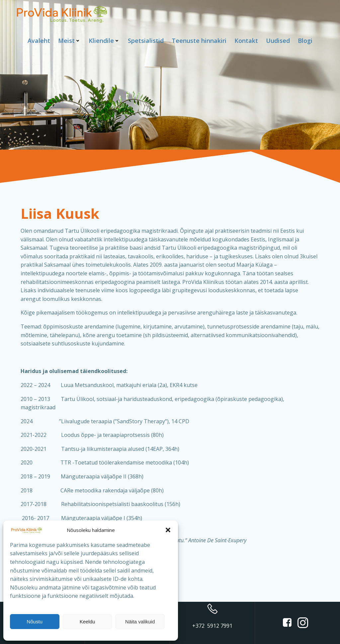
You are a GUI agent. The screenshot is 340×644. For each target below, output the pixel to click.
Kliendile (104, 41)
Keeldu (87, 622)
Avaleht (39, 41)
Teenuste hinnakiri (199, 41)
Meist (69, 41)
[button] (168, 530)
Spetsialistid (146, 41)
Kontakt (246, 41)
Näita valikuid (140, 622)
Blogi (305, 41)
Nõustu (35, 622)
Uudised (278, 41)
